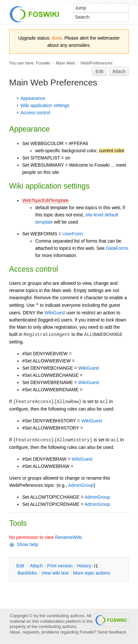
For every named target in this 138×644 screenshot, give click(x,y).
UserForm (72, 234)
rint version (60, 566)
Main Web (65, 63)
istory (84, 566)
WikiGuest (55, 313)
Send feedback (112, 632)
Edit (100, 71)
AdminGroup (81, 485)
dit (21, 566)
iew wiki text (55, 573)
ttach (36, 566)
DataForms (117, 248)
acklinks (27, 573)
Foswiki (43, 63)
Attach (119, 71)
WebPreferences (97, 63)
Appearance (33, 98)
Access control (35, 113)
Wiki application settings (45, 105)
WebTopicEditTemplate (45, 200)
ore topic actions (92, 573)
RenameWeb (68, 537)
